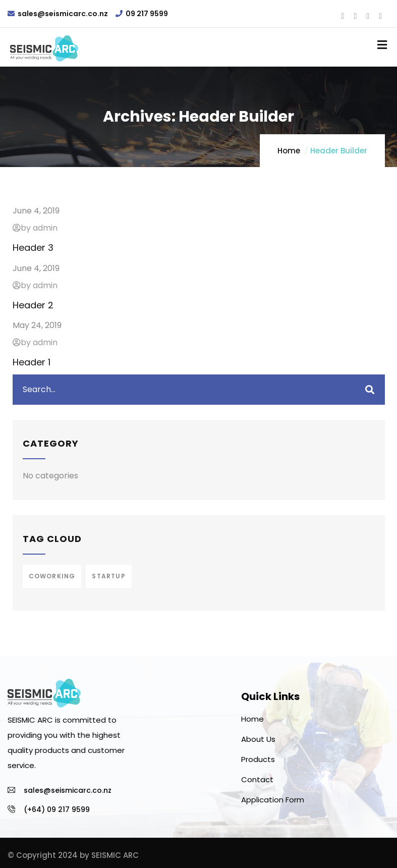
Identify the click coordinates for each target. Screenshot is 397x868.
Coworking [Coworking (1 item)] (52, 576)
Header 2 (33, 305)
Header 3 (33, 248)
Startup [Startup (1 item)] (108, 576)
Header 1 (32, 362)
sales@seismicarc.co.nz (63, 14)
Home (289, 151)
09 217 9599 (147, 14)
